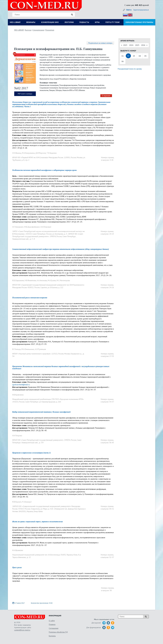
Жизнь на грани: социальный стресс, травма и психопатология (38, 522)
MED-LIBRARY (15, 22)
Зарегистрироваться (141, 10)
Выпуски (28, 30)
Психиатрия (50, 30)
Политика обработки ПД (58, 632)
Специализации (38, 30)
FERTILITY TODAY (113, 22)
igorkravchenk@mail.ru (21, 385)
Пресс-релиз (17, 568)
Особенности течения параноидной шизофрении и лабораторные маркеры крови (45, 170)
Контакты (52, 636)
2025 (137, 45)
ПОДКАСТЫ (84, 22)
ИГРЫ (97, 22)
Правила (52, 624)
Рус (124, 15)
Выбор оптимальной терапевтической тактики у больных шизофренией (41, 412)
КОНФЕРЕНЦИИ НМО (50, 22)
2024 (131, 45)
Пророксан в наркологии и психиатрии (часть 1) (32, 453)
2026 (143, 45)
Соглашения (54, 628)
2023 (125, 45)
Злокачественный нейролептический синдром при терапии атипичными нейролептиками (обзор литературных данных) (61, 249)
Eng (129, 15)
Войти (129, 10)
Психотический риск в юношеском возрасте (30, 298)
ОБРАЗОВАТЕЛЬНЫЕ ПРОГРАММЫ (139, 22)
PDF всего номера (25, 94)
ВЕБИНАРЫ (31, 22)
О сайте (52, 621)
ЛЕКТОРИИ (69, 22)
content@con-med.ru (22, 630)
